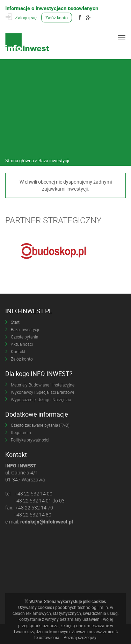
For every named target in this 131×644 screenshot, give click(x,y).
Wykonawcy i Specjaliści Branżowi (42, 392)
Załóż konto (57, 18)
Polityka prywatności (30, 440)
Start (15, 322)
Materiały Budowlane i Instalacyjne (43, 385)
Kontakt (18, 351)
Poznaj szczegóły (80, 637)
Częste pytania (24, 337)
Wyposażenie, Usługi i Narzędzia (41, 399)
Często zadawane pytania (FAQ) (40, 425)
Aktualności (22, 344)
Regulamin (21, 432)
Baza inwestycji (25, 329)
